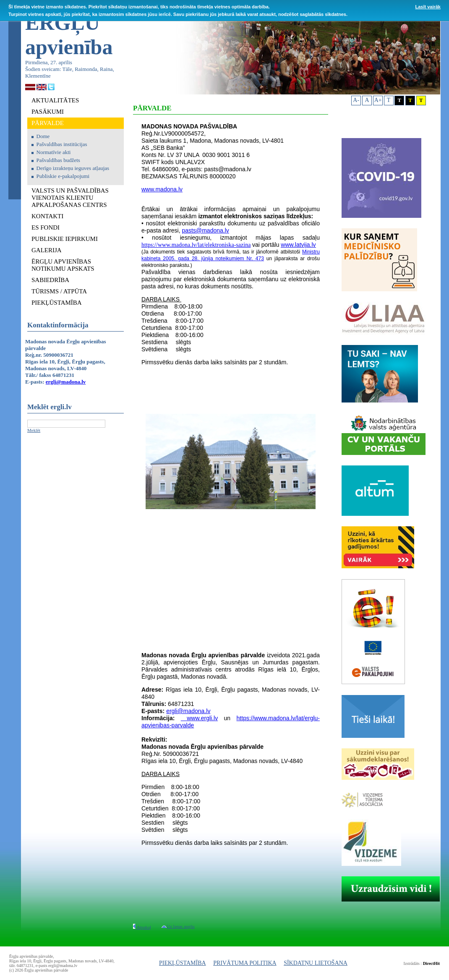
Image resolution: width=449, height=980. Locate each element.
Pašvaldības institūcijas (62, 144)
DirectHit (431, 963)
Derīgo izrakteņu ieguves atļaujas (73, 168)
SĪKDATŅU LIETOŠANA (316, 963)
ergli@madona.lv (66, 382)
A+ (378, 100)
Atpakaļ (142, 927)
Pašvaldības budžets (58, 160)
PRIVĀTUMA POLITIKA (245, 963)
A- (356, 100)
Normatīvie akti (54, 152)
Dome (43, 136)
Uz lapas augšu (178, 926)
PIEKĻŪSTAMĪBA (183, 963)
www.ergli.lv (199, 718)
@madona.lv (213, 230)
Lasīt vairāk (428, 7)
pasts (189, 230)
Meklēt (34, 430)
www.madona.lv (162, 189)
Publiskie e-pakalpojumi (63, 176)
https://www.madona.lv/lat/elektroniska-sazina (196, 245)
